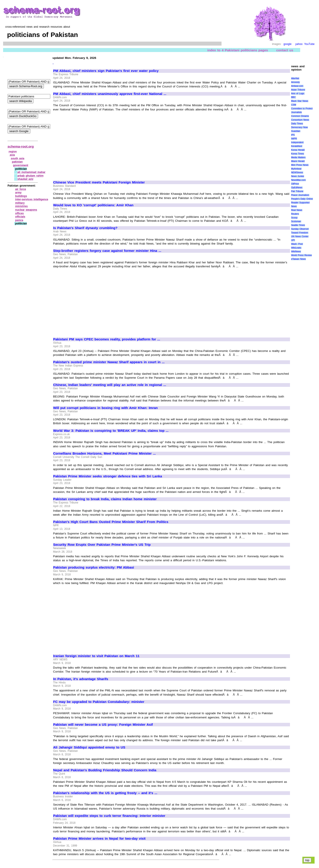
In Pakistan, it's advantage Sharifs (81, 679)
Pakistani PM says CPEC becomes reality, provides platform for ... (107, 339)
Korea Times (298, 154)
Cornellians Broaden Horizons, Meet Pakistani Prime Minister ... (104, 453)
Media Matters (298, 157)
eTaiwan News (298, 259)
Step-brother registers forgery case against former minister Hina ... (107, 251)
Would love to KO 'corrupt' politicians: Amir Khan (93, 205)
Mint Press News (300, 165)
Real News (297, 210)
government (21, 165)
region (13, 152)
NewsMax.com (298, 180)
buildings (21, 196)
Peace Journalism (300, 195)
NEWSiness (297, 173)
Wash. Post (297, 244)
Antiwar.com (297, 86)
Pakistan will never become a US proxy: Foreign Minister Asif (103, 725)
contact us (285, 50)
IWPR (294, 139)
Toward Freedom (300, 233)
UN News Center (300, 236)
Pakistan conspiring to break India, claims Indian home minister (105, 499)
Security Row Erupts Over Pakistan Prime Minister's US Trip (102, 545)
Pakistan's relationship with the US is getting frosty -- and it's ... (105, 793)
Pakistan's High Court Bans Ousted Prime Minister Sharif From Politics (111, 522)
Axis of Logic (298, 94)
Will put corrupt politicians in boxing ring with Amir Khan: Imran (105, 408)
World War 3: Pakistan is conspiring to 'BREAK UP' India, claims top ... (111, 431)
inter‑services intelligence (32, 199)
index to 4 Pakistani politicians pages (238, 50)
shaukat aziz (25, 179)
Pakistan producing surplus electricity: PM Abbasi (94, 567)
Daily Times (297, 124)
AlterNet (295, 78)
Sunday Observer (300, 229)
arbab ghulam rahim (30, 176)
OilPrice (295, 184)
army (18, 193)
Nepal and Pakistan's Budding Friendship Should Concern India (105, 770)
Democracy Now (299, 127)
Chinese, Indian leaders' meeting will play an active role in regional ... (110, 385)
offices (20, 213)
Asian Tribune (298, 90)
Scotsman (296, 221)
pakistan (17, 162)
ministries (22, 206)
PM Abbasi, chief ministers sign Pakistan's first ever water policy (106, 71)
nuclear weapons (26, 210)
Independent (297, 142)
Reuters (295, 214)
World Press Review (301, 255)
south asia (18, 158)
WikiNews (296, 252)
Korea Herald (298, 150)
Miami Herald (298, 161)
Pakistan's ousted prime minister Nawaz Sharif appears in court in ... (109, 362)
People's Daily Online (302, 199)
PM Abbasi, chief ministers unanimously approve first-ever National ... (110, 94)
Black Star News (300, 101)
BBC (293, 97)
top (307, 860)
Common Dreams (300, 116)
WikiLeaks (296, 248)
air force (21, 189)
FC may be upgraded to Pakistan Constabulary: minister (99, 702)
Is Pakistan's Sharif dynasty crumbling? (85, 228)
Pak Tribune (297, 191)
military (20, 203)
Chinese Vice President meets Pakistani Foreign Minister (99, 182)
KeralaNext (297, 146)
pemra (19, 220)
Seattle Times (298, 225)
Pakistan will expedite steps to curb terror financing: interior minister (109, 816)
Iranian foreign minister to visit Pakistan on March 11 (96, 656)
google (288, 44)
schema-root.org (21, 146)
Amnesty (295, 82)
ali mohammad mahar (31, 172)
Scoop (294, 218)
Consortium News (300, 120)
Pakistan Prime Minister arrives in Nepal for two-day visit (99, 839)
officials (20, 217)
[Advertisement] (90, 144)
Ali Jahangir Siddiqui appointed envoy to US (89, 747)
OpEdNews (297, 188)
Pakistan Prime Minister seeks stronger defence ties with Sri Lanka (108, 476)
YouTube (309, 44)
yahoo (299, 44)
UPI (293, 240)
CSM (294, 105)
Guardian (296, 131)
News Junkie (298, 176)
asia (12, 155)
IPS (293, 135)
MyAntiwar (296, 169)
